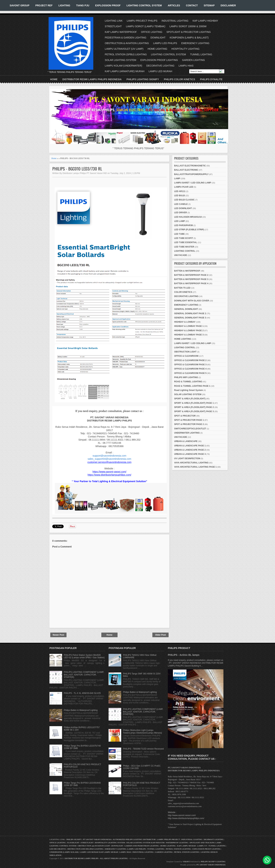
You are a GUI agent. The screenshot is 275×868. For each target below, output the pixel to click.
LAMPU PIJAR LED (184, 187)
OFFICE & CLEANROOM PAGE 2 (190, 360)
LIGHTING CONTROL (185, 251)
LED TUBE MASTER (184, 247)
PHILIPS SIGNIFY (74, 839)
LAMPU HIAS (186, 66)
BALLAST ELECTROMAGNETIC (190, 166)
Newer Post (58, 635)
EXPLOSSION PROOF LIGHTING (159, 60)
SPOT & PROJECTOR (185, 416)
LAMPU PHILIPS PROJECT (169, 839)
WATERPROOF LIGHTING (177, 843)
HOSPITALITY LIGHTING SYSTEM (110, 843)
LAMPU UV (202, 846)
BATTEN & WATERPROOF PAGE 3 (191, 279)
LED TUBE (179, 234)
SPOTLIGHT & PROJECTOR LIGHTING (189, 32)
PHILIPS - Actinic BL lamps (184, 655)
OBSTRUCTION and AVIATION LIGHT (94, 846)
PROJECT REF (44, 5)
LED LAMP (180, 221)
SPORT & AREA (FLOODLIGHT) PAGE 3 (194, 411)
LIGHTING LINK (114, 21)
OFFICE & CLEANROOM (186, 356)
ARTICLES (174, 5)
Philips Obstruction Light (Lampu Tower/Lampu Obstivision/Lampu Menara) (142, 731)
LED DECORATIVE (58, 849)
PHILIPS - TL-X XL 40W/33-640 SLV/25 (82, 693)
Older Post (161, 635)
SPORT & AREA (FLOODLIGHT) (190, 399)
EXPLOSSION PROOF (108, 5)
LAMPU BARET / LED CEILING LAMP (193, 183)
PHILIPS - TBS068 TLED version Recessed (143, 749)
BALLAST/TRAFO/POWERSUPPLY (191, 174)
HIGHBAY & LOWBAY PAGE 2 (189, 331)
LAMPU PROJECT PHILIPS (142, 21)
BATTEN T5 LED (182, 288)
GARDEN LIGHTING (193, 60)
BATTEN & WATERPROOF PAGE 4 (191, 283)
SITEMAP (209, 5)
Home (54, 79)
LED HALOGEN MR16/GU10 (188, 217)
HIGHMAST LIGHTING (214, 839)
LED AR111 (180, 191)
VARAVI (186, 862)
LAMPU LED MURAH (160, 71)
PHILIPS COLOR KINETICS (179, 79)
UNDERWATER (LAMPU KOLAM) (64, 852)
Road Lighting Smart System (189, 390)
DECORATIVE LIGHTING (160, 66)
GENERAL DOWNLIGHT (186, 309)
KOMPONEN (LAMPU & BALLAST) (189, 38)
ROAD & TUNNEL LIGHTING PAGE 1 (192, 386)
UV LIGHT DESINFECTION (187, 458)
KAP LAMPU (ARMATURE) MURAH (125, 71)
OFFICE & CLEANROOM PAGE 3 (190, 365)
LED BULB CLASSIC (184, 200)
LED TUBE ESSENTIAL (186, 242)
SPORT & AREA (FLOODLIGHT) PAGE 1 (194, 403)
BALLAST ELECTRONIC (186, 170)
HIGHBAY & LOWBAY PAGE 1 (189, 326)
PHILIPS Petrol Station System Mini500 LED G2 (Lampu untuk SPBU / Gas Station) (84, 656)
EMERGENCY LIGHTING (195, 43)
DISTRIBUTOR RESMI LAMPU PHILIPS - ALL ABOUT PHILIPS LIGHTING (96, 858)
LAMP (177, 179)
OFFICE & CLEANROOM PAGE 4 (190, 369)
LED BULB (180, 196)
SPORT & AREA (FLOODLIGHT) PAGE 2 (194, 407)
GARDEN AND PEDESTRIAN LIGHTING (142, 846)
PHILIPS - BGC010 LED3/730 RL (77, 169)
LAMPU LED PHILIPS (165, 43)
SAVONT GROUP (20, 5)
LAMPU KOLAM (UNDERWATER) (124, 66)
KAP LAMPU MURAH (187, 846)
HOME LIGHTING (157, 49)
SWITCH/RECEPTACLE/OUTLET (190, 429)
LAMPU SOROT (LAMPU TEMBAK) (146, 26)
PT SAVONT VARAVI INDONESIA (98, 839)
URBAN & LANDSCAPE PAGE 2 (190, 450)
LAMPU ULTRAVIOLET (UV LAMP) (124, 49)
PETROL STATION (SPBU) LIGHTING (126, 54)
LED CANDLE (181, 204)
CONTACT (192, 5)
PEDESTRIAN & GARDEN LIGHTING (126, 38)
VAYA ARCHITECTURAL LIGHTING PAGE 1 (195, 467)
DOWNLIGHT (158, 38)
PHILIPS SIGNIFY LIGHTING (213, 862)
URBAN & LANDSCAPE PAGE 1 (190, 446)
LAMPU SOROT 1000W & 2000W (188, 26)
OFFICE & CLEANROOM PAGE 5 (190, 373)
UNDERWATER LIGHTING (187, 433)
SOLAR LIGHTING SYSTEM (121, 60)
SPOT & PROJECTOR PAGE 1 (189, 420)
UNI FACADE (181, 255)
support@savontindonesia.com (109, 456)
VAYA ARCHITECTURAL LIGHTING (191, 463)
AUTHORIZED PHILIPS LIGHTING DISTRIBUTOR (134, 839)
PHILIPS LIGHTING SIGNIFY (143, 79)
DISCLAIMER (228, 5)
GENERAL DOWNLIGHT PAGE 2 (190, 313)
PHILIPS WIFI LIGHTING (186, 377)
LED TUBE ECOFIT (184, 238)
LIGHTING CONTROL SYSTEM (144, 5)
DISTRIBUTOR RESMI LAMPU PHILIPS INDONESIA (92, 79)
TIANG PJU (83, 5)
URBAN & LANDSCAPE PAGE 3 (190, 454)
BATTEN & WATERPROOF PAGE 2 (191, 275)
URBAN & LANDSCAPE (186, 441)
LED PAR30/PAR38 (183, 225)
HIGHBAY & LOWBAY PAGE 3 (189, 335)
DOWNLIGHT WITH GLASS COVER (192, 301)
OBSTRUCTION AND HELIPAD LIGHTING (85, 849)
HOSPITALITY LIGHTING (186, 49)
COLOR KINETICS (183, 292)
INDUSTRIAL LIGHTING (175, 21)
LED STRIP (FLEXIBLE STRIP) (189, 230)
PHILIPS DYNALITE (211, 79)
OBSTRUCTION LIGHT (185, 352)
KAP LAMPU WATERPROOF (121, 32)
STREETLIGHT (113, 26)
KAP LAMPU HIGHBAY (205, 21)
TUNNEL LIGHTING (201, 54)
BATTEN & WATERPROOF (187, 271)
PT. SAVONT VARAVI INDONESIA (211, 865)
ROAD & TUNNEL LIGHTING (188, 382)
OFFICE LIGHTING (152, 32)
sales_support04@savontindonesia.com (109, 459)
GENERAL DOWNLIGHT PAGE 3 (190, 318)
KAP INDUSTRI (158, 843)
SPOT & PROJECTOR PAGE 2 (189, 424)
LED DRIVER (181, 213)
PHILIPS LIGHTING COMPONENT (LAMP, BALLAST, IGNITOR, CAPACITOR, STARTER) (84, 675)
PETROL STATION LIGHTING (179, 849)
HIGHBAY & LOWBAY (185, 322)
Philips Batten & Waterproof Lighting (81, 710)
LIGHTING (64, 5)
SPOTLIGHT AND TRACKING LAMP (205, 843)
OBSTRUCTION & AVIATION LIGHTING (127, 43)
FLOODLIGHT (73, 843)
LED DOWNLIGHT (183, 208)
